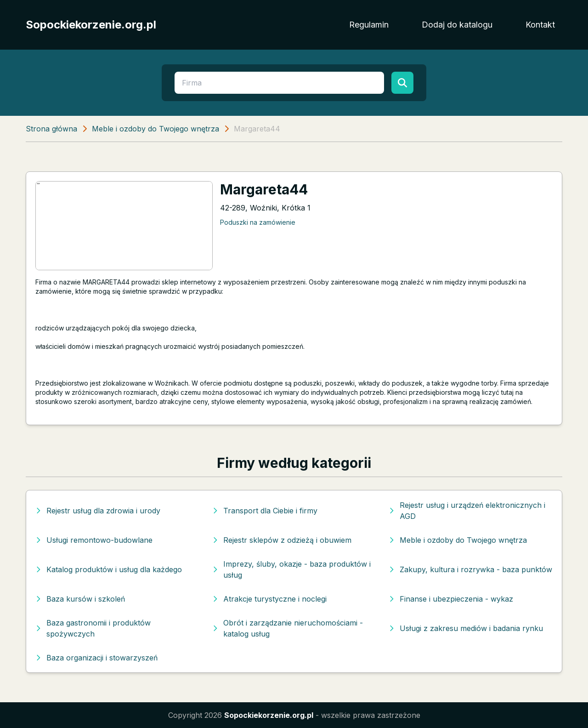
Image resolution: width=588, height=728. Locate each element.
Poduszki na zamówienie (258, 222)
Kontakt (540, 25)
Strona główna (51, 129)
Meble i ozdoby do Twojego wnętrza (155, 129)
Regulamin (369, 25)
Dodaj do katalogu (457, 25)
